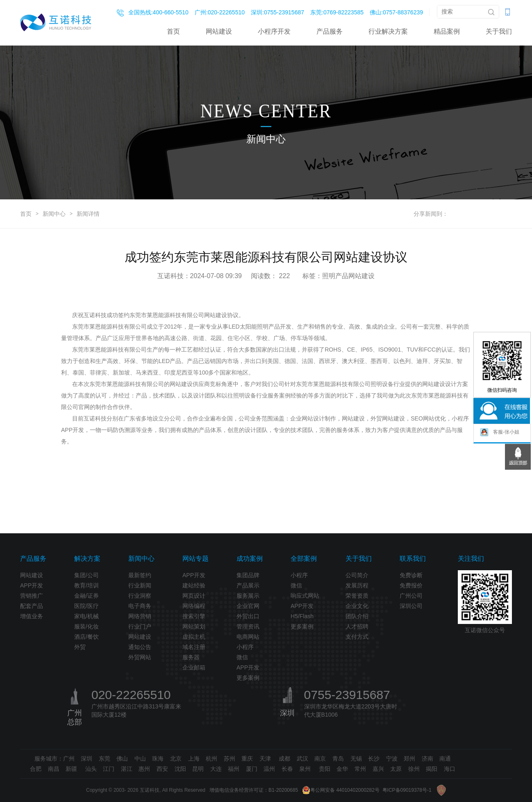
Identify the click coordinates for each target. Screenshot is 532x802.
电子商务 (140, 606)
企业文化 (357, 606)
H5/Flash (302, 616)
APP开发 (32, 585)
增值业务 (32, 616)
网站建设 (219, 31)
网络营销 (140, 616)
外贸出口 (248, 616)
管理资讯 (248, 626)
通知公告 (140, 647)
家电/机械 (86, 616)
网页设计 (194, 596)
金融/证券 (86, 596)
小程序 (245, 647)
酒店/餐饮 (86, 637)
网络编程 (194, 606)
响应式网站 (305, 596)
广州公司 (411, 596)
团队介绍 (357, 616)
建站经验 (194, 585)
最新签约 (140, 575)
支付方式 (357, 637)
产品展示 (248, 585)
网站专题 (196, 559)
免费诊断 (411, 575)
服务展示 (248, 596)
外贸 (80, 647)
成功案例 (250, 559)
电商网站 (248, 637)
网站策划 (194, 626)
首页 (173, 31)
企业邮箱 (194, 667)
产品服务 (330, 31)
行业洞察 (140, 596)
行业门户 (140, 626)
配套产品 (32, 606)
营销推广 (32, 596)
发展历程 (357, 585)
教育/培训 (86, 585)
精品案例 (447, 31)
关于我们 (499, 31)
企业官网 (248, 606)
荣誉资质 (357, 596)
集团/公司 (86, 575)
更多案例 (248, 678)
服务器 (191, 657)
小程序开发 (274, 31)
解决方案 (87, 559)
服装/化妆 (86, 626)
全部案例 (304, 559)
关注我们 (471, 559)
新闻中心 (54, 214)
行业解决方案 (388, 31)
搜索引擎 (194, 616)
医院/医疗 (86, 606)
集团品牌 (248, 575)
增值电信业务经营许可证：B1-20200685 (254, 790)
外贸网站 (140, 657)
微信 (242, 657)
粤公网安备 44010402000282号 (341, 790)
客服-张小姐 (499, 433)
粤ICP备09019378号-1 (407, 790)
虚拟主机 (194, 637)
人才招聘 (357, 626)
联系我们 (413, 559)
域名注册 (194, 647)
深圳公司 (411, 606)
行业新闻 (140, 585)
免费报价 (411, 585)
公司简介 (357, 575)
